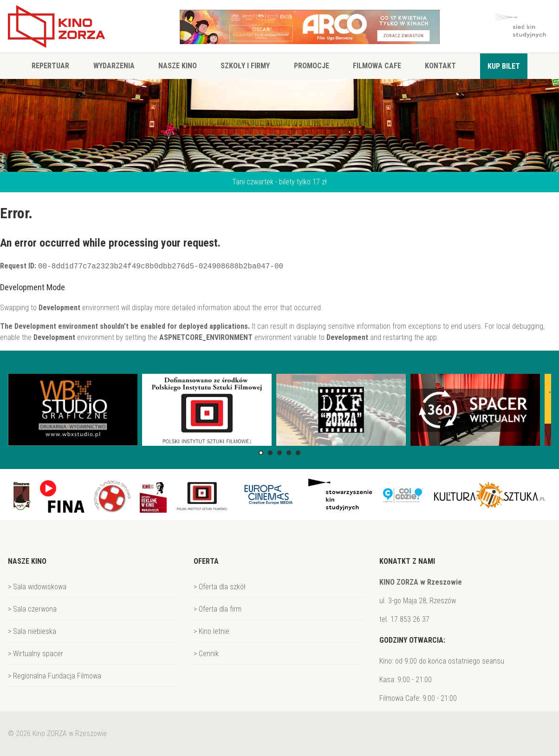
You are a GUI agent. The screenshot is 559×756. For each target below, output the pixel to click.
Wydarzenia (114, 66)
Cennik (209, 654)
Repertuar (50, 66)
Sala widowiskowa (40, 587)
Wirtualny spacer (38, 654)
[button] (261, 453)
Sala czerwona (35, 609)
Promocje (312, 66)
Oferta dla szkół (222, 587)
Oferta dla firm (220, 609)
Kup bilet (504, 66)
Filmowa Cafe (377, 66)
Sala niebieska (35, 631)
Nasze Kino (178, 66)
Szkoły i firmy (245, 66)
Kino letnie (214, 631)
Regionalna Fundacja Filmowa (57, 676)
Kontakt (440, 66)
